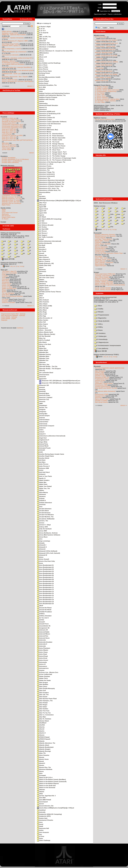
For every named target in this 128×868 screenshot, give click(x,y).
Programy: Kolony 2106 (102, 279)
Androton (41, 428)
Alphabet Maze (43, 356)
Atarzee (41, 735)
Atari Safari (42, 707)
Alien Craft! (42, 314)
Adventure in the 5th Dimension (49, 124)
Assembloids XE (44, 626)
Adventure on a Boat (45, 164)
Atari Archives (6, 216)
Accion (40, 61)
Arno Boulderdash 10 (45, 583)
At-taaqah (41, 775)
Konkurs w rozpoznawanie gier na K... (107, 43)
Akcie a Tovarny (44, 261)
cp (123, 208)
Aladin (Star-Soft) (44, 265)
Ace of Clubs (42, 67)
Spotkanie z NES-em (9, 61)
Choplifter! (5, 276)
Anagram (41, 409)
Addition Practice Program (47, 97)
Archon (4, 292)
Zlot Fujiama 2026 (101, 37)
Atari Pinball (42, 703)
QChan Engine (7, 149)
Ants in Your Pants (44, 476)
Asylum (41, 670)
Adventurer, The (44, 178)
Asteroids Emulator (45, 642)
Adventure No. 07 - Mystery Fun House (51, 146)
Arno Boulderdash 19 (45, 602)
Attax (40, 794)
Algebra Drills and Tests (46, 286)
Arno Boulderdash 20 (45, 604)
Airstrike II (42, 249)
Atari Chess (42, 687)
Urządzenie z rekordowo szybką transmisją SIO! (17, 58)
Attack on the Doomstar (46, 787)
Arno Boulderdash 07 (45, 577)
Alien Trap (42, 326)
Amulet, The (42, 408)
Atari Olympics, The (45, 701)
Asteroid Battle (43, 632)
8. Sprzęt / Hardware (102, 98)
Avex (40, 822)
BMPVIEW (5, 143)
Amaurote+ (42, 379)
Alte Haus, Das (43, 365)
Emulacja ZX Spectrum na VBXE (12, 135)
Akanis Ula (42, 255)
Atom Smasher (43, 755)
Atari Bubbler (43, 684)
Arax (40, 507)
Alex (40, 274)
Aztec (40, 838)
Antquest (41, 474)
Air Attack (41, 217)
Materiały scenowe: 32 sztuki (11, 197)
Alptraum (41, 362)
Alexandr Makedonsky (46, 275)
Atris (40, 773)
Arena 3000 (42, 531)
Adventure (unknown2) (46, 176)
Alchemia (41, 269)
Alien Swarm (42, 324)
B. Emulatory (100, 333)
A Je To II (41, 31)
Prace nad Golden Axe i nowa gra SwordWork (16, 67)
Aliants (40, 294)
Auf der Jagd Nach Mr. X (46, 796)
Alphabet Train (43, 358)
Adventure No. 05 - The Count (48, 142)
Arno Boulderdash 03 (45, 569)
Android (41, 418)
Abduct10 (41, 41)
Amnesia (41, 401)
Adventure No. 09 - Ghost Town (49, 150)
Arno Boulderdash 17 (45, 598)
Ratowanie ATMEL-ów (102, 377)
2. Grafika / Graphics (102, 88)
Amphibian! (42, 405)
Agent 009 (42, 207)
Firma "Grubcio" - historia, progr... (106, 46)
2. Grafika (99, 309)
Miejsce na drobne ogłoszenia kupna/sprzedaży (110, 285)
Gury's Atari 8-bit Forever (10, 213)
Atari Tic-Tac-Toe (44, 713)
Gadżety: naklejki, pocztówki (104, 282)
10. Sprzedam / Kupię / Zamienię (105, 101)
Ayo (39, 834)
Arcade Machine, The (45, 517)
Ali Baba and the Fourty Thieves (49, 292)
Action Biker (42, 79)
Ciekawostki (99, 59)
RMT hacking (99, 68)
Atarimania (5, 214)
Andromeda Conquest (46, 426)
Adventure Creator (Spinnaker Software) (52, 122)
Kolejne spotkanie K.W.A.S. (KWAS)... (107, 62)
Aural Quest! (42, 802)
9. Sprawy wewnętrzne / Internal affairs (107, 99)
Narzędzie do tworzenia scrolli (11, 121)
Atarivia (41, 727)
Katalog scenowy (100, 206)
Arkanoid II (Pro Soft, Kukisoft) (48, 553)
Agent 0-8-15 (42, 209)
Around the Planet (44, 608)
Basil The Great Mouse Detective (12, 296)
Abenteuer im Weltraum (46, 45)
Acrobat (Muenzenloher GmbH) (49, 77)
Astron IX (41, 664)
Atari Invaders (43, 693)
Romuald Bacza (100, 248)
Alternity (41, 370)
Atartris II (41, 733)
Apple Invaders (43, 480)
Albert (40, 267)
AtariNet (41, 725)
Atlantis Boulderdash (45, 747)
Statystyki (4, 320)
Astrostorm (42, 666)
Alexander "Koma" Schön (103, 259)
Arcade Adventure (44, 509)
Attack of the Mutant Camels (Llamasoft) (52, 782)
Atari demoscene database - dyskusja (13, 315)
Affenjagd (41, 198)
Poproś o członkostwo (115, 14)
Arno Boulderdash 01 (45, 565)
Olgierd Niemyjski (101, 266)
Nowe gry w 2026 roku (9, 118)
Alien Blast (42, 310)
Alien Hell (41, 322)
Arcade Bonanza (44, 513)
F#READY (98, 242)
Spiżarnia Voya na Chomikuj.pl (11, 203)
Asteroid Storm (43, 638)
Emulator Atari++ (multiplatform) (12, 161)
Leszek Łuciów (100, 252)
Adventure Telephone (45, 168)
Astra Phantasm (44, 648)
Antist (40, 470)
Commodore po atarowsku (10, 55)
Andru (40, 430)
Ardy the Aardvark (44, 529)
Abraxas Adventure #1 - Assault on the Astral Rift (55, 51)
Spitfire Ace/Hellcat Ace (9, 288)
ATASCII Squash (44, 739)
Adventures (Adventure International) (51, 180)
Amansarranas (43, 375)
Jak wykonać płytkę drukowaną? (105, 391)
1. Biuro (98, 306)
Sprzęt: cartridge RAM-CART (104, 283)
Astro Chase (42, 652)
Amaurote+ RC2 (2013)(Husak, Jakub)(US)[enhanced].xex (60, 383)
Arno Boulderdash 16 (45, 596)
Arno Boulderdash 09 (45, 581)
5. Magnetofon (100, 318)
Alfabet (41, 280)
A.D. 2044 (41, 87)
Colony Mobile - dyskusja (9, 317)
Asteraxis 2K (42, 630)
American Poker (44, 395)
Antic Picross (43, 464)
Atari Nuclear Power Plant (47, 699)
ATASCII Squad (43, 737)
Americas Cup (43, 399)
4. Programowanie (102, 315)
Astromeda (42, 662)
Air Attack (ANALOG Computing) (49, 219)
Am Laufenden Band (45, 373)
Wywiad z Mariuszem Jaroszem (105, 234)
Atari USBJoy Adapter (102, 277)
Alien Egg (41, 316)
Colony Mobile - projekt (8, 318)
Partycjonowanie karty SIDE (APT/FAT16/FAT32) (17, 140)
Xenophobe (6, 282)
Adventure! (42, 109)
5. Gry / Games (100, 93)
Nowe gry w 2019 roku (9, 131)
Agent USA (42, 213)
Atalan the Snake (44, 680)
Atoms (40, 771)
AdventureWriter (44, 192)
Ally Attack (42, 342)
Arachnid (41, 505)
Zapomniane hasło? (100, 14)
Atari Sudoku (43, 709)
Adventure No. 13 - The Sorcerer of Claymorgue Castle (57, 158)
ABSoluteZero (43, 53)
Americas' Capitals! (45, 397)
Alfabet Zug (42, 282)
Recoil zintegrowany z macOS (11, 49)
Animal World (43, 446)
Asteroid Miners (44, 634)
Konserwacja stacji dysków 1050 (12, 126)
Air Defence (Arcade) (45, 225)
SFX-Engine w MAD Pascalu (11, 120)
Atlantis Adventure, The (46, 743)
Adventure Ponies (44, 166)
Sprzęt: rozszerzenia (101, 280)
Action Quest (43, 83)
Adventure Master (44, 132)
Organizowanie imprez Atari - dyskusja (13, 314)
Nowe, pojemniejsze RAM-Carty (105, 274)
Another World (43, 458)
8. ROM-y (99, 327)
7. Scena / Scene (100, 96)
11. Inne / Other (100, 102)
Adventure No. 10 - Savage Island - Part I (52, 152)
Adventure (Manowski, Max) (48, 130)
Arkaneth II (42, 547)
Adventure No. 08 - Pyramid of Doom (50, 148)
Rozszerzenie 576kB (102, 394)
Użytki (105, 28)
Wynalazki (97, 366)
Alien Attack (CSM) (44, 306)
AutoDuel (41, 810)
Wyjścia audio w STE (102, 80)
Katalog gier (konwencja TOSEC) (12, 263)
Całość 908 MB (101, 351)
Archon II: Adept (7, 287)
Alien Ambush (43, 300)
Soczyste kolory (100, 396)
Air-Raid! (41, 245)
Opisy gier (4, 270)
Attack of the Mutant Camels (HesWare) (51, 779)
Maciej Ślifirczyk (100, 261)
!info (111, 214)
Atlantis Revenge (44, 751)
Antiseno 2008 (43, 468)
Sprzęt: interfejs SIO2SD (103, 289)
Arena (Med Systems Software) (49, 535)
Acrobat (41, 75)
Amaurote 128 (43, 385)
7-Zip (18, 266)
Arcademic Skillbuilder (46, 519)
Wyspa (4, 290)
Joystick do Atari (100, 380)
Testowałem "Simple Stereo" (104, 383)
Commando (6, 279)
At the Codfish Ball (44, 674)
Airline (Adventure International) (49, 241)
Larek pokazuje (7, 134)
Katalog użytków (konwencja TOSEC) (106, 355)
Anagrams (42, 412)
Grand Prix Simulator (9, 302)
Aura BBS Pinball (44, 800)
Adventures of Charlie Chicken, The (50, 186)
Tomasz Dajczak (100, 238)
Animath (41, 450)
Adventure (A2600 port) (46, 111)
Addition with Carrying (46, 99)
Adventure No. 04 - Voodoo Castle (50, 140)
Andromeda (42, 424)
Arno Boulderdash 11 (45, 585)
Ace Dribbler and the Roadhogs (49, 63)
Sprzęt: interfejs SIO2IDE (103, 288)
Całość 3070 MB (8, 259)
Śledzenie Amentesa (101, 250)
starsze (32, 153)
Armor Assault (43, 559)
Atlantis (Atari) (43, 745)
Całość (6, 266)
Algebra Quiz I (43, 288)
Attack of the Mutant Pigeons (48, 783)
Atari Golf (41, 691)
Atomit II (41, 763)
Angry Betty (42, 442)
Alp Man (41, 346)
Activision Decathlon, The (47, 85)
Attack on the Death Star (46, 786)
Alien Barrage (43, 308)
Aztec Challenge (44, 840)
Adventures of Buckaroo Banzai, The (51, 184)
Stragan (96, 272)
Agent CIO (42, 211)
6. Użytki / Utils (100, 94)
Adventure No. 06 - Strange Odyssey (50, 144)
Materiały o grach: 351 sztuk (11, 202)
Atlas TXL (41, 753)
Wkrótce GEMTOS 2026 (10, 80)
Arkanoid (41, 549)
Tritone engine (6, 148)
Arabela (41, 499)
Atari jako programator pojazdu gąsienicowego (110, 368)
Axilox (40, 830)
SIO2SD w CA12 (100, 376)
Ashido (41, 620)
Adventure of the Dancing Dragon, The (51, 162)
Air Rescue (42, 231)
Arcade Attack (43, 511)
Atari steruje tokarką (101, 402)
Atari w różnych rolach (102, 399)
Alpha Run (42, 348)
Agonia (41, 215)
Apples (40, 490)
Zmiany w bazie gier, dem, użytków (106, 40)
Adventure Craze (44, 115)
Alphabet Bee (43, 352)
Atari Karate (42, 697)
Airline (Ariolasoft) (44, 243)
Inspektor (5, 301)
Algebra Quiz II (43, 290)
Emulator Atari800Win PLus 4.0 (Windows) (15, 159)
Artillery (41, 614)
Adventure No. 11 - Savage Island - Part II (52, 154)
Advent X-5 (42, 107)
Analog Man (42, 414)
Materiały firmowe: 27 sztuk (11, 200)
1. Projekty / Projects (102, 87)
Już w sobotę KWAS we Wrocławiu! (13, 64)
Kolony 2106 (6, 285)
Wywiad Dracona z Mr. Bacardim (105, 236)
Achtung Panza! (44, 73)
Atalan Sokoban (44, 676)
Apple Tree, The (43, 488)
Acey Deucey (43, 69)
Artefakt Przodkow (44, 612)
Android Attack (43, 420)
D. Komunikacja (101, 339)
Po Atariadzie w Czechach (10, 63)
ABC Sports (42, 39)
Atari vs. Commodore (45, 715)
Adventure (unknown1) (46, 174)
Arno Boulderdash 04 (45, 571)
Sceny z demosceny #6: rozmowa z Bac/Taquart (17, 81)
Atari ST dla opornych (9, 145)
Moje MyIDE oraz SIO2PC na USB (106, 388)
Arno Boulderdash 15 (45, 593)
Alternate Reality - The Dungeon (49, 369)
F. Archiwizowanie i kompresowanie (108, 345)
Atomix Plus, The (44, 767)
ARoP (40, 606)
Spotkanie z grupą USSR (10, 33)
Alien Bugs (42, 312)
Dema (112, 28)
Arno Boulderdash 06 (45, 575)
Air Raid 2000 (43, 229)
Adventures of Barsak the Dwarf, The (51, 182)
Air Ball (41, 221)
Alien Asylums (43, 302)
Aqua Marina (42, 492)
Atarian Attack (43, 721)
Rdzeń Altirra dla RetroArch (104, 71)
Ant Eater (41, 460)
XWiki (4, 211)
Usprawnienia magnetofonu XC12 (13, 125)
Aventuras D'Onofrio (45, 820)
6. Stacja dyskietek (102, 321)
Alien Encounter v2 (45, 318)
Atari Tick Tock (43, 711)
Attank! (41, 792)
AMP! (40, 404)
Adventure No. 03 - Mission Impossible (51, 138)
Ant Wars (41, 462)
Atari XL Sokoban (44, 719)
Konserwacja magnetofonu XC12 (12, 128)
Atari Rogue (42, 705)
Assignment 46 (43, 628)
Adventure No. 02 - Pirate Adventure (50, 136)
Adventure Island (44, 128)
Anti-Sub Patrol (43, 472)
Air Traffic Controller (45, 237)
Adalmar (41, 89)
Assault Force (43, 624)
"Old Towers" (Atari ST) (9, 271)
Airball (40, 239)
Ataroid (41, 729)
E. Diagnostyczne (101, 342)
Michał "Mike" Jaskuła (102, 241)
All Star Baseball (44, 336)
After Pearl (42, 203)
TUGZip (22, 266)
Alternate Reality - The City (47, 366)
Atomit (40, 761)
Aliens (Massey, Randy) (46, 334)
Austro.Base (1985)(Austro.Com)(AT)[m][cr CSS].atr (56, 808)
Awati (40, 826)
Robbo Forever (7, 284)
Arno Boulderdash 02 (45, 567)
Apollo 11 (41, 478)
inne (17, 257)
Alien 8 (40, 298)
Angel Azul (42, 438)
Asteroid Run (43, 636)
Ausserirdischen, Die (45, 806)
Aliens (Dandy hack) (45, 332)
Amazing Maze (43, 393)
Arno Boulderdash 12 (45, 587)
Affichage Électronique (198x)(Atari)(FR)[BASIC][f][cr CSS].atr (59, 201)
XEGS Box (98, 397)
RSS (30, 26)
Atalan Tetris (42, 678)
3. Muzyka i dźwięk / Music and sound (107, 90)
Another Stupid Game (45, 456)
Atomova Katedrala (45, 769)
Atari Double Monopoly (46, 688)
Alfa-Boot (41, 284)
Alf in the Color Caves (46, 278)
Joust (4, 278)
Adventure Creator (44, 120)
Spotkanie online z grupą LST (11, 45)
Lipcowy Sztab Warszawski (104, 65)
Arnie (40, 563)
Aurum (40, 804)
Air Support (42, 235)
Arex (40, 539)
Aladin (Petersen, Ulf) (45, 263)
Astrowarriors (43, 668)
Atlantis (41, 741)
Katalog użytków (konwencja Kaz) (105, 297)
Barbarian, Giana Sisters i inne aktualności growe (17, 70)
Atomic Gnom (43, 759)
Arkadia (41, 543)
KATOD (97, 245)
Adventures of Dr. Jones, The (48, 188)
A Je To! (41, 29)
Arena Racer (42, 537)
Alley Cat (41, 338)
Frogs (4, 274)
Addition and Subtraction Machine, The (51, 95)
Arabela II (41, 500)
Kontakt (3, 222)
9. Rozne (98, 330)
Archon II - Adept (44, 525)
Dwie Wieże (6, 295)
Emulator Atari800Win (9, 158)
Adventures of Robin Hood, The (49, 190)
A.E (39, 194)
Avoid (40, 824)
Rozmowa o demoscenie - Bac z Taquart (15, 77)
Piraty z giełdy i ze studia (103, 77)
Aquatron (41, 496)
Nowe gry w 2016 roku (9, 137)
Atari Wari (41, 717)
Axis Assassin (43, 832)
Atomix (41, 765)
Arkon (40, 557)
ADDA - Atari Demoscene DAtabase (106, 203)
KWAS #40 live (7, 31)
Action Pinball (43, 81)
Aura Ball (41, 798)
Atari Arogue (42, 682)
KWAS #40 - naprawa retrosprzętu (13, 38)
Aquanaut (41, 494)
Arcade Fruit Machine (45, 515)
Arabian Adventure (44, 503)
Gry (99, 28)
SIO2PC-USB (99, 373)
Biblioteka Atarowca (7, 166)
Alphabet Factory (44, 354)
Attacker (41, 790)
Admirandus (42, 103)
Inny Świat (5, 299)
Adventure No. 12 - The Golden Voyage (51, 156)
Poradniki (4, 117)
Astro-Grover (43, 660)
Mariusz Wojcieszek (101, 247)
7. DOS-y (99, 324)
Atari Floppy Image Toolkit (10, 44)
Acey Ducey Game (44, 71)
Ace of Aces (42, 65)
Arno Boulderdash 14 (45, 591)
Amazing (41, 389)
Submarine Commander (10, 273)
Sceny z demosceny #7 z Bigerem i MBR (15, 41)
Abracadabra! (43, 49)
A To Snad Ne (43, 33)
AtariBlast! (42, 723)
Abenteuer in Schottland (46, 47)
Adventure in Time (44, 126)
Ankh (40, 452)
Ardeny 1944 (42, 527)
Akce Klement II (43, 259)
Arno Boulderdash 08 (45, 579)
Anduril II (41, 434)
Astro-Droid (42, 658)
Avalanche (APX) (44, 816)
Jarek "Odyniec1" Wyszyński (104, 262)
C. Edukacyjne (100, 336)
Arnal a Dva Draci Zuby (46, 561)
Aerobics (41, 196)
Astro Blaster (43, 650)
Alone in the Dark (44, 344)
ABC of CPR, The (44, 37)
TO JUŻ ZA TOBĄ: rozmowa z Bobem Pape (109, 253)
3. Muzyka (99, 312)
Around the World (44, 610)
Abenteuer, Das (43, 43)
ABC (40, 35)
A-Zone (41, 836)
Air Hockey (42, 227)
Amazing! (41, 391)
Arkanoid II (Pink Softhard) (47, 551)
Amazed (41, 387)
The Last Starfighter (8, 293)
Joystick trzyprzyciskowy (103, 387)
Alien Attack (42, 304)
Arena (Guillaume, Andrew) (47, 533)
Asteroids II (42, 644)
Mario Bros (5, 281)
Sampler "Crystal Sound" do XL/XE (106, 56)
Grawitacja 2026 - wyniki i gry (11, 73)
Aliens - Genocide (44, 330)
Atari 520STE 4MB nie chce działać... (107, 74)
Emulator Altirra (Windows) (10, 162)
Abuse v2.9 (42, 57)
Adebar (41, 101)
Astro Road (42, 654)
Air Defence (42, 223)
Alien (40, 296)
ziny (111, 227)
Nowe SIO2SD (100, 374)
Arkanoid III (42, 555)
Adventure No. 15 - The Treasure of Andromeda (54, 160)
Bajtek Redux (6, 205)
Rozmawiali (98, 233)
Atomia (41, 757)
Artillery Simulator (44, 616)
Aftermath (42, 205)
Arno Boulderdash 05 (45, 573)
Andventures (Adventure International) (51, 436)
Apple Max (42, 482)
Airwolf (41, 253)
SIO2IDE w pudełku (101, 401)
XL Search (5, 219)
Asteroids (41, 640)
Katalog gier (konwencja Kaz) (11, 233)
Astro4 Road (42, 656)
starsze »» (31, 86)
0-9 (3, 241)
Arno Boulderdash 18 (45, 600)
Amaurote (41, 377)
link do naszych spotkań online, (105, 119)
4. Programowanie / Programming (106, 91)
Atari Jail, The (43, 695)
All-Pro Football (43, 340)
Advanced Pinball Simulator (48, 105)
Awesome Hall (43, 828)
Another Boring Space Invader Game (51, 454)
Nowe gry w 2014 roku (9, 146)
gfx (124, 211)
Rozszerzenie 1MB (101, 385)
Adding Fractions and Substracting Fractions (53, 93)
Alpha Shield (42, 350)
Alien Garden (43, 320)
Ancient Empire (43, 416)
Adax (40, 91)
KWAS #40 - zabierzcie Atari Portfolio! (14, 35)
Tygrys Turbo (99, 382)
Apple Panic (42, 484)
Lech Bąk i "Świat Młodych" (104, 239)
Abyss (40, 59)
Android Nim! (43, 422)
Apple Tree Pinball (44, 486)
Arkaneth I (42, 545)
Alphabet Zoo (43, 360)
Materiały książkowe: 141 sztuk (12, 199)
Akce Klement (43, 257)
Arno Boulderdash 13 (45, 589)
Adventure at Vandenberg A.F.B (49, 114)
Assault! (41, 622)
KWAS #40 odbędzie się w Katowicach (14, 52)
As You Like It (43, 618)
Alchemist (42, 271)
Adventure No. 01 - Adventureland (50, 134)
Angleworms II (43, 440)
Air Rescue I (42, 233)
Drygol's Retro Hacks (8, 217)
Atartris (41, 731)
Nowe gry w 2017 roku (9, 132)
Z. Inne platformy (101, 348)
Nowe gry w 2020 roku (9, 129)
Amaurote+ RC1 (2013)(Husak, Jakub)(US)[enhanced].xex (60, 381)
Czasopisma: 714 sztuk (9, 195)
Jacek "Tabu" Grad (101, 258)
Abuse (40, 55)
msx (117, 217)
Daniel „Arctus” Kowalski (103, 244)
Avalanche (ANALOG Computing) (49, 814)
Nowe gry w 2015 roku (9, 139)
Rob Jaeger (99, 256)
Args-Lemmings (44, 541)
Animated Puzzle (44, 448)
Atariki (4, 209)
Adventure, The (43, 170)
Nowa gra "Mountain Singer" (104, 52)
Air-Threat (42, 251)
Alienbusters (42, 328)
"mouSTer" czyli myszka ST (104, 275)
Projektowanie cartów (102, 379)
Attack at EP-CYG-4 (45, 778)
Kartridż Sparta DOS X (9, 123)
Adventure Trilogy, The (46, 172)
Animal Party (42, 444)
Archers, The (42, 521)
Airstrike (41, 247)
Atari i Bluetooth (100, 371)
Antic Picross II (43, 466)
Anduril (41, 432)
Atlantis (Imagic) (44, 749)
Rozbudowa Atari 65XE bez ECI (105, 49)
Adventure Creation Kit (46, 118)
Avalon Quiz (42, 818)
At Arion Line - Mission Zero (48, 672)
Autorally (41, 812)
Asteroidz (41, 646)
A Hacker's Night (44, 27)
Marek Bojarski (100, 264)
